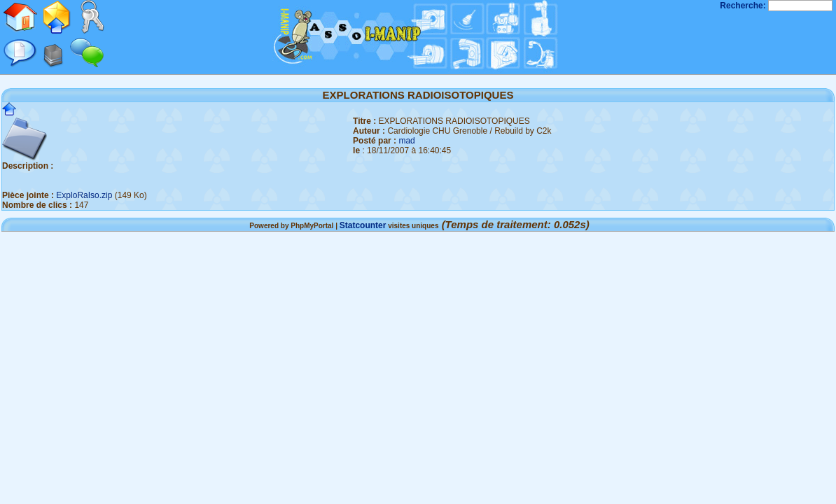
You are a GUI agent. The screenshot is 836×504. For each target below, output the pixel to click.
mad (406, 141)
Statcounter (363, 225)
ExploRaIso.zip (84, 195)
